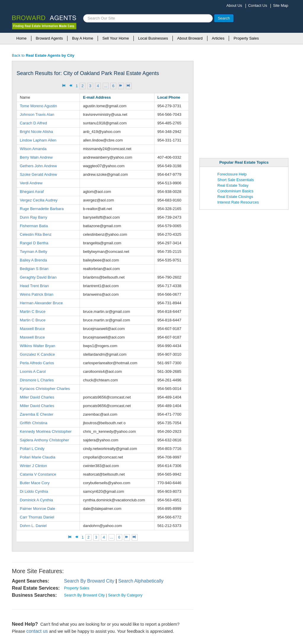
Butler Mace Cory (35, 483)
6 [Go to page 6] (113, 86)
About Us (234, 5)
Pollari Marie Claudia (38, 457)
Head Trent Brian (34, 286)
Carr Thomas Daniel (37, 517)
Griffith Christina (34, 423)
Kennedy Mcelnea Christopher (46, 431)
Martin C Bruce (33, 312)
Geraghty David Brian (38, 277)
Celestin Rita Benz (36, 234)
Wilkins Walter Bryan (37, 346)
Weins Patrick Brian (37, 294)
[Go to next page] (121, 86)
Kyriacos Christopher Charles (45, 389)
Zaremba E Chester (37, 414)
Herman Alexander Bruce (41, 303)
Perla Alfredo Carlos (37, 363)
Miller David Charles (37, 397)
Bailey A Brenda (33, 260)
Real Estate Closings (235, 197)
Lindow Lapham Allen (38, 140)
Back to (43, 55)
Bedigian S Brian (34, 269)
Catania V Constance (38, 474)
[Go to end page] (129, 86)
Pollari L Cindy (32, 449)
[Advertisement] (244, 104)
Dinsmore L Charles (37, 380)
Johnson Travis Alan (37, 114)
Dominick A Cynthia (36, 500)
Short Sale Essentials (236, 180)
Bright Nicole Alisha (36, 132)
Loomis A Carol (33, 371)
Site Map (281, 5)
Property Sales (246, 38)
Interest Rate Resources (238, 202)
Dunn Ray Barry (33, 217)
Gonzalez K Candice (37, 354)
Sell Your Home (116, 38)
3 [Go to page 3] (90, 86)
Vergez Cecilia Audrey (39, 200)
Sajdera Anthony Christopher (44, 440)
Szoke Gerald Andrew (38, 174)
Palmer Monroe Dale (37, 509)
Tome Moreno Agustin (38, 106)
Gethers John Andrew (38, 166)
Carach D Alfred (33, 123)
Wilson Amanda (33, 149)
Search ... (83, 14)
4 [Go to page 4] (98, 86)
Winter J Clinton (33, 466)
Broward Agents (49, 38)
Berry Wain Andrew (36, 157)
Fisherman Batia (34, 226)
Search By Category (125, 595)
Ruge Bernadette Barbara (42, 209)
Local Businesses (153, 38)
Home (21, 38)
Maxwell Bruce (32, 329)
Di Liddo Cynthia (34, 491)
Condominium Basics (236, 191)
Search (224, 18)
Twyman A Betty (34, 252)
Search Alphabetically (141, 581)
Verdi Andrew (31, 183)
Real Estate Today (233, 185)
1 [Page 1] (77, 86)
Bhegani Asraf (32, 192)
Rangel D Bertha (34, 243)
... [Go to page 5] (105, 86)
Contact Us (257, 5)
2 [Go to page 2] (82, 86)
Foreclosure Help (232, 174)
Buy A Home (83, 38)
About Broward (190, 38)
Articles (218, 38)
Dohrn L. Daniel (33, 526)
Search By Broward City (89, 581)
